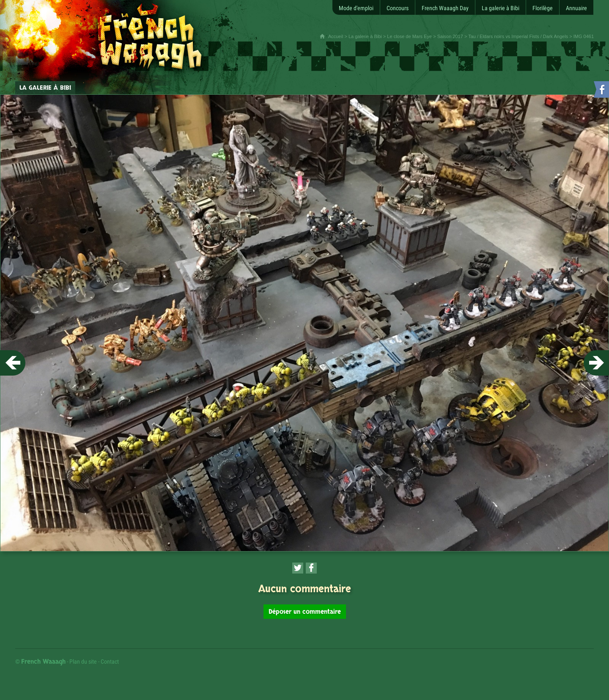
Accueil (336, 36)
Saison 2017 (450, 36)
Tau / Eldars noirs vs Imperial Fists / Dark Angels (518, 36)
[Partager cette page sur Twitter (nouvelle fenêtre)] (298, 568)
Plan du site (83, 662)
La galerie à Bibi (365, 36)
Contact (110, 662)
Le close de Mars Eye (409, 36)
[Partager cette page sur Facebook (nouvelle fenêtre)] (311, 568)
